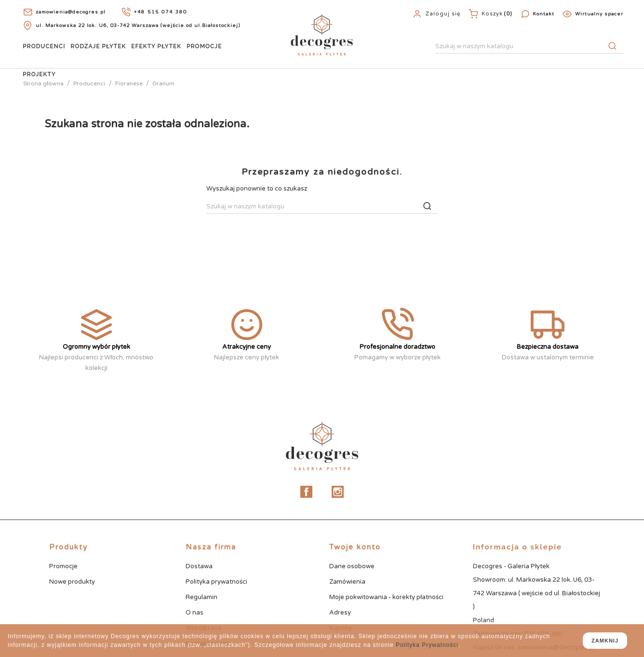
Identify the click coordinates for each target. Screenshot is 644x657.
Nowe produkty (72, 582)
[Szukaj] (529, 47)
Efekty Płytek (156, 46)
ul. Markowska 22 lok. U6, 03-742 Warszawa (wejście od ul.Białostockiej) (138, 26)
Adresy (340, 613)
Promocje (204, 46)
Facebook (306, 492)
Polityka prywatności (216, 582)
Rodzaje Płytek (99, 46)
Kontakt (543, 14)
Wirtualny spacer (599, 14)
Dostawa (199, 566)
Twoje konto (355, 547)
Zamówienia (347, 582)
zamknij (605, 641)
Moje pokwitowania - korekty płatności (386, 597)
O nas (195, 613)
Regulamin (201, 597)
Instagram (338, 492)
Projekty (39, 74)
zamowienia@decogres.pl (71, 12)
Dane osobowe (352, 566)
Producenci (44, 46)
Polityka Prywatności (427, 645)
